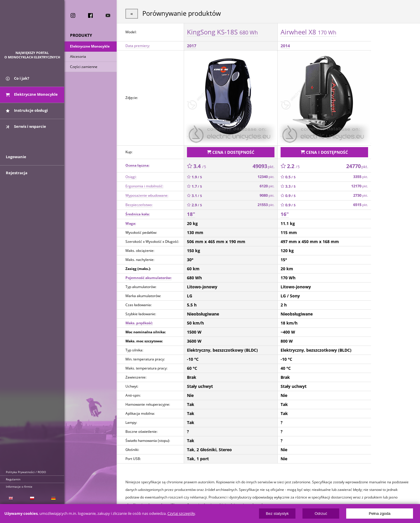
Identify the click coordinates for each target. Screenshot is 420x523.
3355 (361, 177)
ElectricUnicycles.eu (32, 28)
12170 (360, 186)
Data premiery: (138, 46)
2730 (361, 195)
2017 (192, 46)
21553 (266, 205)
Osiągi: (131, 177)
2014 (285, 46)
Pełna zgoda (379, 514)
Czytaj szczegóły (181, 514)
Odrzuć (321, 514)
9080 (267, 195)
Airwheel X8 (308, 32)
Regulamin (13, 479)
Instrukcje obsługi (27, 110)
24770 (357, 166)
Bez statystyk (277, 514)
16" (285, 214)
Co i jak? (17, 78)
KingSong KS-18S (222, 32)
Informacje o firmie (19, 487)
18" (191, 214)
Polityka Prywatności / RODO (26, 472)
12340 (266, 177)
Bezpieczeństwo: (139, 205)
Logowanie (16, 157)
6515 (361, 205)
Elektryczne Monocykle (90, 46)
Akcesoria (78, 56)
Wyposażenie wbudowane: (147, 195)
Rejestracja (17, 173)
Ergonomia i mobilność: (144, 186)
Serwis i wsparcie (26, 126)
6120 (267, 186)
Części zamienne (84, 67)
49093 (264, 166)
